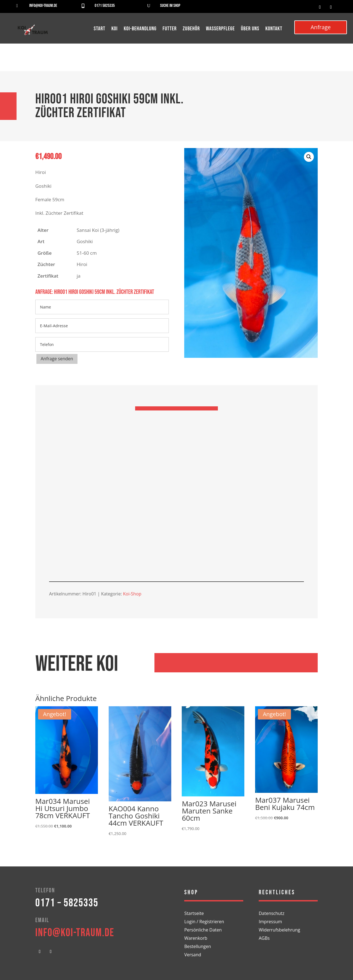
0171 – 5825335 (67, 903)
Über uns (250, 29)
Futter (170, 29)
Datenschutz (272, 914)
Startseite (194, 914)
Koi (115, 29)
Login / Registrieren (204, 922)
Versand (193, 955)
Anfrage (321, 27)
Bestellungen (198, 947)
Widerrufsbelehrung (279, 930)
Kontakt (274, 29)
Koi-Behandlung (140, 29)
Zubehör (191, 29)
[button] (309, 157)
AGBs (264, 939)
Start (100, 29)
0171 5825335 (105, 6)
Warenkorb (196, 939)
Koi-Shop (132, 594)
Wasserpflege (220, 29)
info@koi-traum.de (43, 6)
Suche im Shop (170, 6)
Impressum (270, 922)
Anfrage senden (57, 359)
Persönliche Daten (203, 930)
